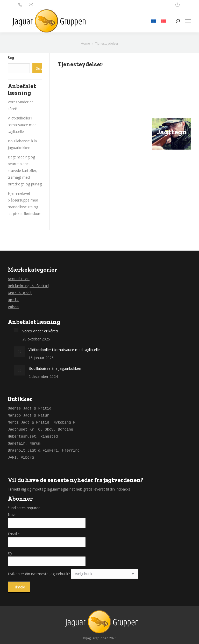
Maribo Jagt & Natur (29, 415)
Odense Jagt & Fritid (30, 408)
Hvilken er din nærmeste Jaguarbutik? (39, 574)
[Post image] (16, 330)
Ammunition (19, 279)
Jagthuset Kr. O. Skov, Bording (40, 430)
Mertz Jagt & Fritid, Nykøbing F (41, 422)
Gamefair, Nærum (24, 444)
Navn (12, 515)
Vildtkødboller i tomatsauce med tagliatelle (22, 125)
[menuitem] (154, 21)
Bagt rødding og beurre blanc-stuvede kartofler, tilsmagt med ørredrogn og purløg (25, 170)
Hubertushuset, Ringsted (33, 437)
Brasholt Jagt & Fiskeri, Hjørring (44, 451)
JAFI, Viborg (21, 458)
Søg (11, 58)
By (10, 553)
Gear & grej (20, 293)
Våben (13, 307)
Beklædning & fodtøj (29, 286)
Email (14, 534)
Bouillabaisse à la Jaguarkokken (55, 368)
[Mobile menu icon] (188, 21)
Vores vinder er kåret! (40, 331)
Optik (13, 300)
